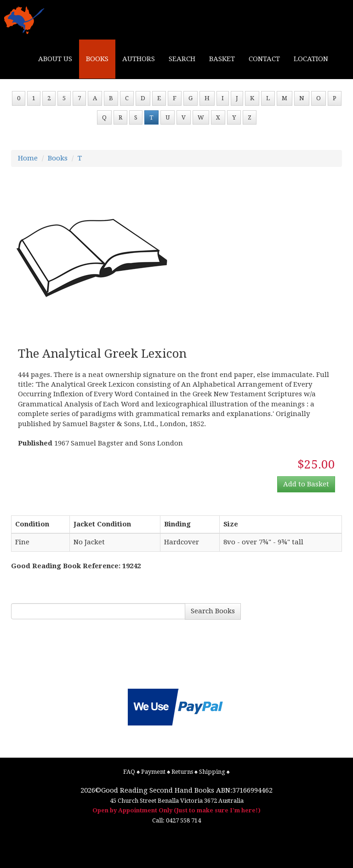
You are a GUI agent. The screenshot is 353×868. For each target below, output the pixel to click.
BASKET (222, 59)
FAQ (129, 772)
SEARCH (182, 59)
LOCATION (311, 59)
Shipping (212, 772)
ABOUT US (55, 59)
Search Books (213, 611)
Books (58, 158)
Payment (153, 772)
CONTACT (264, 59)
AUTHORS (139, 59)
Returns (182, 772)
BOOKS (97, 59)
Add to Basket (306, 484)
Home (28, 158)
